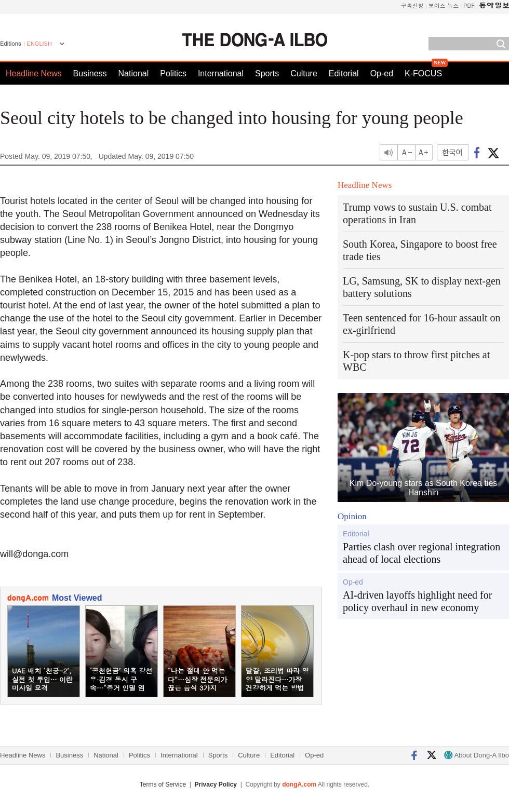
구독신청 (412, 5)
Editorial (344, 73)
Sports (267, 73)
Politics (173, 73)
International (221, 73)
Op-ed (382, 73)
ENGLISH (39, 44)
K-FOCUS (423, 73)
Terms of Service (163, 784)
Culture (304, 73)
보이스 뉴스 (444, 5)
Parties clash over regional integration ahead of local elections (421, 553)
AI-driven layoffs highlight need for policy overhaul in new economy (417, 601)
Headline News (34, 73)
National (134, 73)
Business (90, 73)
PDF (469, 5)
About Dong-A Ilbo (477, 755)
